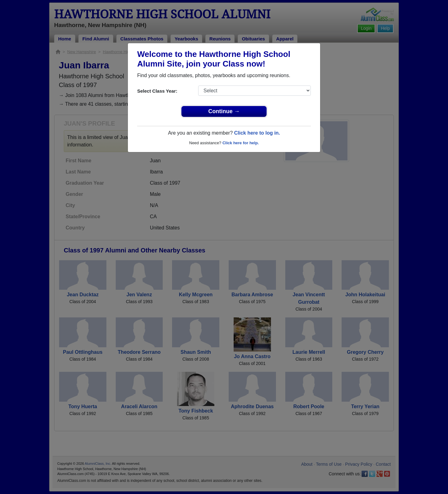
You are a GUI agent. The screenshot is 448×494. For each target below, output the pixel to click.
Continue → (224, 111)
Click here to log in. (257, 133)
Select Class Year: (157, 91)
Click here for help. (241, 143)
